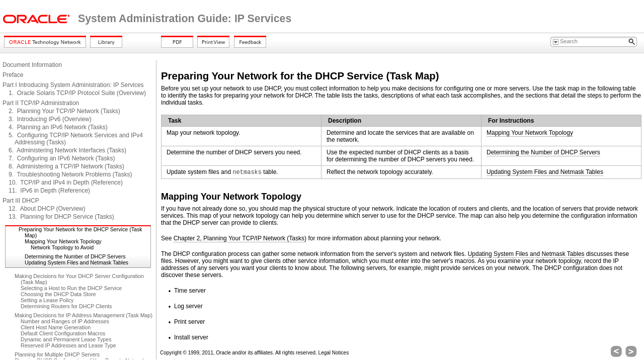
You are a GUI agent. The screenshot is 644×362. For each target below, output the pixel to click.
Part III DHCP (21, 201)
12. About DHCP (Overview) (47, 209)
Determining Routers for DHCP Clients (66, 306)
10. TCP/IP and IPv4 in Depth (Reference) (66, 183)
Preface (13, 75)
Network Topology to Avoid (62, 247)
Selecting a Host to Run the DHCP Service (71, 288)
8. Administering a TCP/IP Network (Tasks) (66, 166)
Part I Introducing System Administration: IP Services (73, 85)
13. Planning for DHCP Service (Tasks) (61, 217)
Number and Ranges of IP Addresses (65, 321)
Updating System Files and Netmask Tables (76, 262)
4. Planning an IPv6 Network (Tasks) (58, 127)
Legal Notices (334, 353)
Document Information (32, 65)
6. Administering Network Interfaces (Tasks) (67, 150)
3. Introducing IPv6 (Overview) (50, 119)
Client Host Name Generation (56, 327)
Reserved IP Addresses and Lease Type (68, 345)
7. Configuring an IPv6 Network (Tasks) (62, 158)
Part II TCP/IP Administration (41, 103)
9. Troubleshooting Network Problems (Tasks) (70, 174)
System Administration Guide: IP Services (185, 19)
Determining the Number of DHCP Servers (75, 256)
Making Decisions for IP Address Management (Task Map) (84, 315)
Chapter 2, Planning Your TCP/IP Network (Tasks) (240, 238)
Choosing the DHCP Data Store (58, 294)
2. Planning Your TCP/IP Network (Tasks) (64, 111)
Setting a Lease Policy (47, 300)
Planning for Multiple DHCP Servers (57, 354)
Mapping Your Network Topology (63, 241)
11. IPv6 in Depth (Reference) (49, 191)
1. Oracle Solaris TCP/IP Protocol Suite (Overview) (77, 93)
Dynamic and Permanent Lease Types (66, 339)
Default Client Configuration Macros (63, 333)
